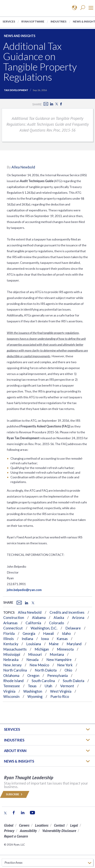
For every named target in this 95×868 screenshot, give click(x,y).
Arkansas (10, 623)
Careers (24, 825)
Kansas (62, 639)
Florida (9, 633)
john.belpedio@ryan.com (24, 590)
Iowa (45, 639)
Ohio (68, 670)
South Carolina (43, 681)
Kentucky (11, 644)
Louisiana (34, 644)
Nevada (32, 660)
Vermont (67, 686)
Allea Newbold (23, 167)
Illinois (9, 639)
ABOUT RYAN (15, 751)
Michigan (42, 649)
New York (65, 665)
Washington (33, 691)
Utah (48, 686)
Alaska (59, 618)
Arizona (78, 618)
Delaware (73, 628)
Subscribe (15, 794)
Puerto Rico (60, 696)
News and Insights (20, 36)
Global (9, 825)
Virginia (9, 691)
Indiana (27, 639)
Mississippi (12, 654)
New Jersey (12, 665)
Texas (32, 686)
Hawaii (49, 633)
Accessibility (28, 831)
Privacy (9, 831)
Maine (54, 644)
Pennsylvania (58, 675)
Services (9, 21)
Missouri (35, 654)
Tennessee (12, 686)
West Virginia (61, 691)
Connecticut (13, 628)
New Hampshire (59, 660)
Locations (42, 825)
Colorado (57, 623)
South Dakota (74, 681)
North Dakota (46, 670)
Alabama (39, 618)
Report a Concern (16, 836)
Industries (59, 21)
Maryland (74, 644)
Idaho (66, 633)
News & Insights (19, 761)
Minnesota (65, 649)
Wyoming (35, 696)
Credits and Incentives (67, 612)
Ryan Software (33, 21)
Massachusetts (15, 649)
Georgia (29, 633)
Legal (74, 825)
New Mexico (39, 665)
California (33, 623)
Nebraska (11, 660)
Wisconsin (11, 696)
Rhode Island (13, 681)
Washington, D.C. (44, 628)
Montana (57, 654)
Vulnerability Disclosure (59, 831)
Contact (59, 825)
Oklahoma (11, 675)
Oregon (33, 675)
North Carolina (15, 670)
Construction (14, 618)
